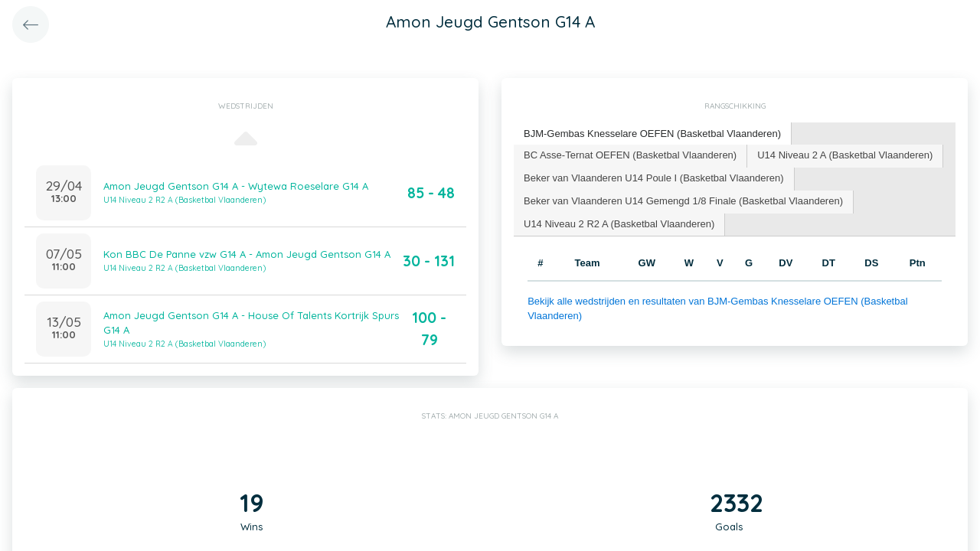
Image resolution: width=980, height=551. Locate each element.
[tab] (653, 134)
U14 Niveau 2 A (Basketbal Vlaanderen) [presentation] (845, 155)
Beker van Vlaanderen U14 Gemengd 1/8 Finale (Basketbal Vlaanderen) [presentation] (683, 201)
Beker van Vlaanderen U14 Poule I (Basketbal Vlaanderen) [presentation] (654, 178)
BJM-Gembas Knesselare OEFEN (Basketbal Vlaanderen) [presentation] (652, 134)
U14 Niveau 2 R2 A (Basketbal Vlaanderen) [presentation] (619, 224)
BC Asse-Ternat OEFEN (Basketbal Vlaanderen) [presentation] (630, 155)
